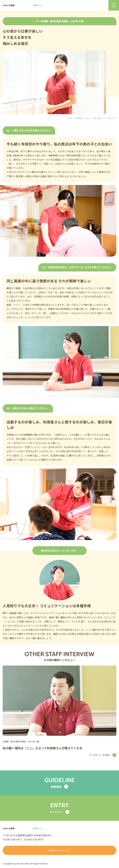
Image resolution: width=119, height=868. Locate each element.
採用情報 (79, 118)
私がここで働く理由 (93, 118)
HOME (70, 118)
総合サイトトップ (59, 850)
